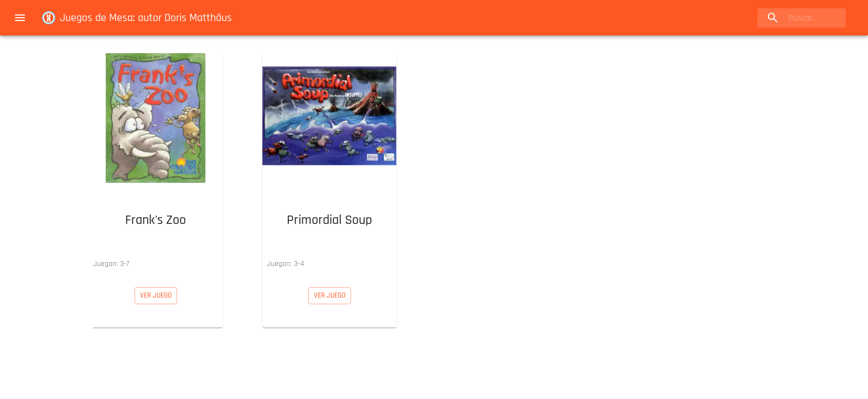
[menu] (20, 18)
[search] (802, 18)
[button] (156, 161)
